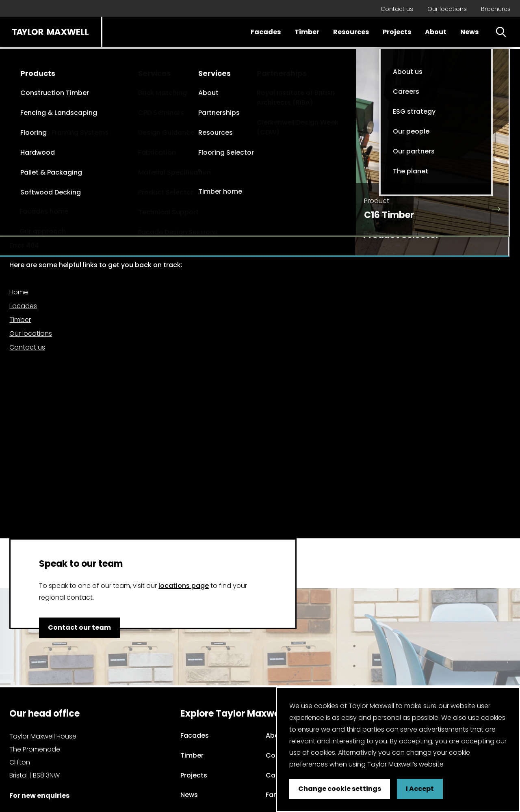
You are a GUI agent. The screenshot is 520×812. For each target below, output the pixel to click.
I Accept (420, 789)
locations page (184, 586)
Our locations (447, 9)
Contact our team (79, 627)
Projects (397, 32)
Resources (351, 32)
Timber (307, 32)
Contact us (397, 9)
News (469, 32)
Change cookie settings (340, 789)
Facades (266, 32)
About (436, 32)
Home (19, 292)
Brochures (496, 9)
